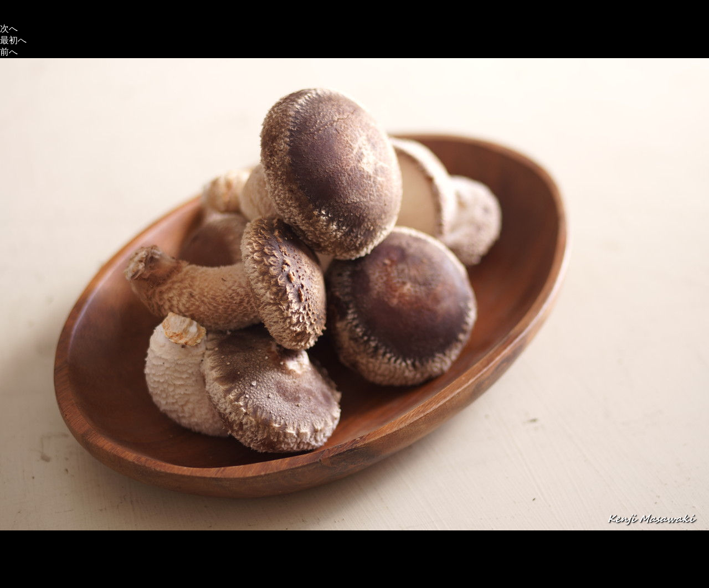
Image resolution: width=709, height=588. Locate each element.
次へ (9, 29)
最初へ (13, 40)
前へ (9, 52)
